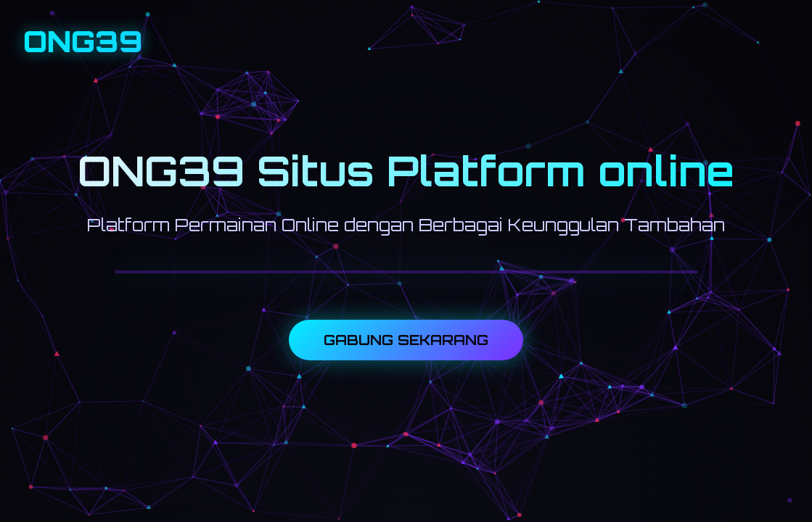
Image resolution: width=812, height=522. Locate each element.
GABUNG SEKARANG (406, 340)
